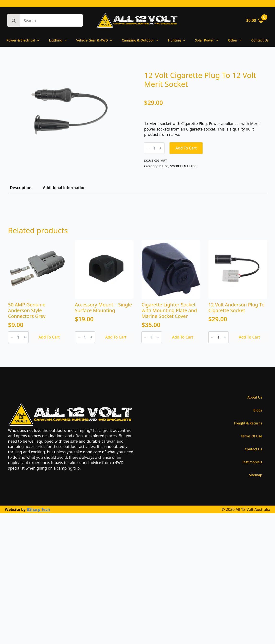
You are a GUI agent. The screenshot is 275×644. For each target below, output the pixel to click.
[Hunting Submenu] (186, 40)
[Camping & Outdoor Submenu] (159, 40)
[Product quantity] (154, 148)
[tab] (21, 188)
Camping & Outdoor (138, 40)
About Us (255, 397)
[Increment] (161, 148)
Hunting (175, 40)
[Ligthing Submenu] (67, 40)
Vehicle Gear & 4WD (92, 40)
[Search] (14, 21)
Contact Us (260, 40)
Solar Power (205, 40)
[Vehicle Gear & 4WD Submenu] (112, 40)
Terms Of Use (251, 436)
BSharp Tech (38, 509)
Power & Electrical (21, 40)
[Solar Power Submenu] (219, 40)
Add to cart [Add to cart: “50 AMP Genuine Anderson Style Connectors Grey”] (49, 337)
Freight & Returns (248, 423)
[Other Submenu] (242, 40)
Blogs (258, 410)
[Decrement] (148, 148)
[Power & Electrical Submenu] (40, 40)
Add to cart (186, 148)
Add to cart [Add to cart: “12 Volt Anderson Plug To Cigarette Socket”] (249, 337)
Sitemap (256, 475)
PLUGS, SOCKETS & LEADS (178, 166)
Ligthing (56, 40)
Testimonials (252, 462)
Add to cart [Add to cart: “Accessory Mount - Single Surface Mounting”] (116, 337)
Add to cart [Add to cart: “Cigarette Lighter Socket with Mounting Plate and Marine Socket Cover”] (183, 337)
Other (233, 40)
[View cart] (255, 20)
